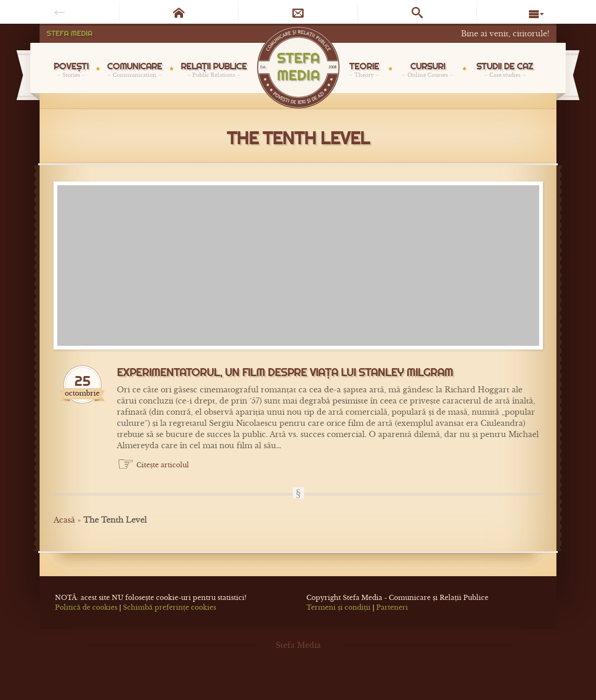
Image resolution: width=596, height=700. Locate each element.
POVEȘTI (71, 69)
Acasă (64, 520)
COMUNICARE (135, 69)
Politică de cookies (86, 607)
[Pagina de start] (179, 12)
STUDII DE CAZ (505, 69)
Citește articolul (163, 465)
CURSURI (428, 69)
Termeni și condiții (339, 607)
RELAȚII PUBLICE (214, 69)
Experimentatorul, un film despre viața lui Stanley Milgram (285, 372)
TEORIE (364, 69)
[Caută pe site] (417, 12)
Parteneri (392, 607)
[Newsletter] (298, 12)
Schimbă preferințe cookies (169, 607)
